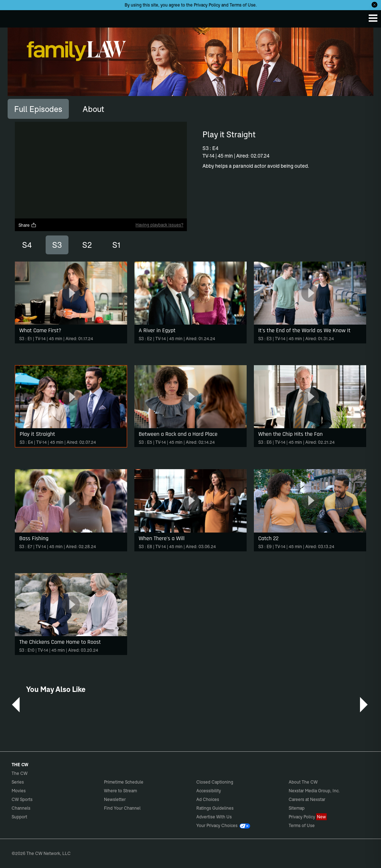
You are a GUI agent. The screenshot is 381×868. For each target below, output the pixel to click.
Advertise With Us (214, 817)
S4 (27, 245)
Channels (21, 808)
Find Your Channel (122, 808)
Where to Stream (120, 791)
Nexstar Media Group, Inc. (314, 791)
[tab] (38, 109)
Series (18, 782)
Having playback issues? (159, 225)
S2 (87, 245)
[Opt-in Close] (374, 5)
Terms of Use (243, 5)
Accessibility (209, 791)
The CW (13, 17)
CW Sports (22, 799)
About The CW (303, 782)
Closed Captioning (215, 782)
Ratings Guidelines (215, 808)
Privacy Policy (207, 5)
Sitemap (297, 808)
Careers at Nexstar (307, 799)
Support (19, 817)
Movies (19, 791)
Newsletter (115, 799)
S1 (116, 245)
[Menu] (373, 18)
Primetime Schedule (124, 782)
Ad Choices (208, 799)
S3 (57, 245)
